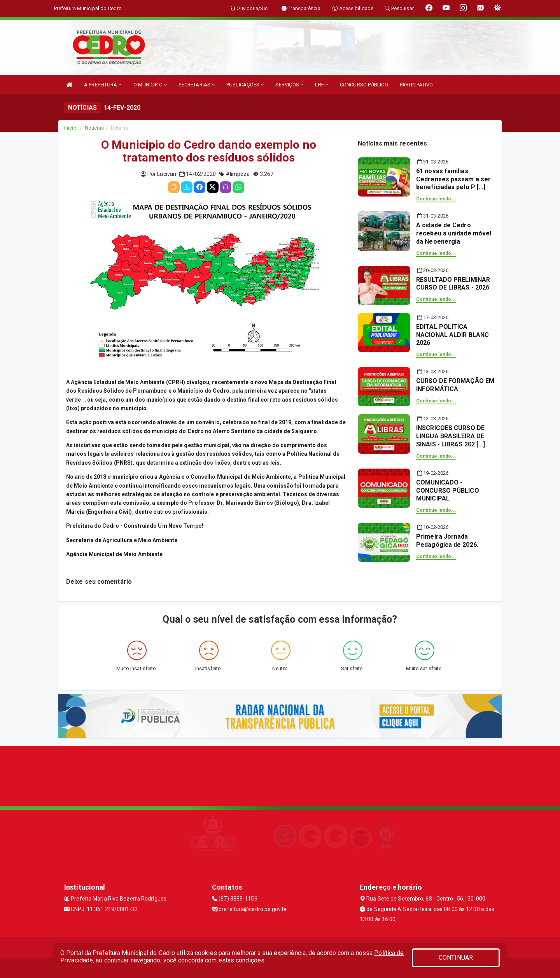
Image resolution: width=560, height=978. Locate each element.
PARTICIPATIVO (416, 85)
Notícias (94, 128)
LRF (322, 85)
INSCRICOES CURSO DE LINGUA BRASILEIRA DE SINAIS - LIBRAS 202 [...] (451, 436)
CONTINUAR (456, 958)
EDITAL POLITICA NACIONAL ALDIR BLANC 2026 (452, 335)
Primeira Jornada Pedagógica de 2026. (447, 541)
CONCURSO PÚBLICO (364, 85)
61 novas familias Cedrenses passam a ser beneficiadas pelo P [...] (453, 179)
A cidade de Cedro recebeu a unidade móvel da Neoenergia (454, 233)
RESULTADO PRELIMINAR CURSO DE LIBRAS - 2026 (453, 284)
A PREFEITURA (103, 85)
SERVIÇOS (289, 85)
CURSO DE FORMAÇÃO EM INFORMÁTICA (455, 385)
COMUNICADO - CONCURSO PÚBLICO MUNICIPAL (448, 491)
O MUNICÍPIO (150, 85)
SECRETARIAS (197, 85)
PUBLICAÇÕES (245, 85)
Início (70, 128)
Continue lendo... (436, 199)
